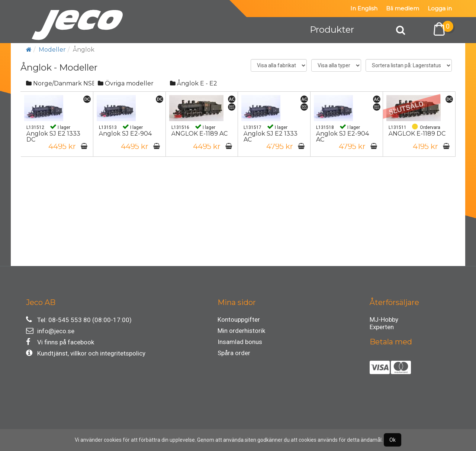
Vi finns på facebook (60, 342)
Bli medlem (403, 8)
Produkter (332, 30)
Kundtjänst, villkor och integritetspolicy (86, 353)
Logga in (440, 8)
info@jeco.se (50, 331)
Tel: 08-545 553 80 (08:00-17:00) (79, 320)
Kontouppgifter (239, 319)
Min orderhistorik (241, 331)
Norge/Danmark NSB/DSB (60, 83)
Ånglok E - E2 (194, 83)
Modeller (52, 50)
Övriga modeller (126, 83)
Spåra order (234, 353)
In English (364, 8)
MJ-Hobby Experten (384, 321)
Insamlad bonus (240, 342)
